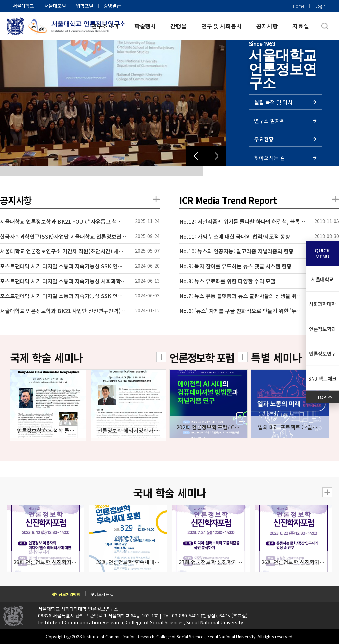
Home (299, 6)
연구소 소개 (106, 26)
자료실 (300, 26)
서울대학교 (23, 6)
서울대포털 (55, 6)
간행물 (179, 26)
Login (321, 6)
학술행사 (145, 26)
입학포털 (85, 6)
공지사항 (267, 26)
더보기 (156, 199)
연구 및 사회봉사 (222, 26)
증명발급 (112, 6)
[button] (196, 156)
